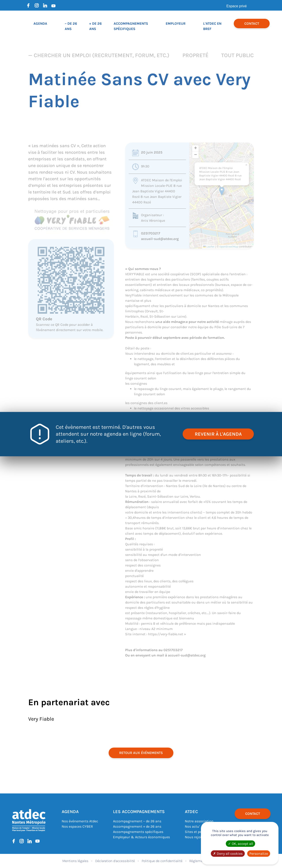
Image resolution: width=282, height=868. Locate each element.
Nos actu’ (192, 826)
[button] (222, 191)
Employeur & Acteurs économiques (141, 837)
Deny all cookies (228, 854)
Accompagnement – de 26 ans (137, 821)
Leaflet (209, 247)
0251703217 (151, 233)
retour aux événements (141, 753)
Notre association (199, 821)
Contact (252, 23)
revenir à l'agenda (218, 434)
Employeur (176, 23)
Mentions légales (75, 861)
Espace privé (237, 6)
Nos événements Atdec (80, 821)
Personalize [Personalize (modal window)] (259, 854)
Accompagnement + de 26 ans (137, 826)
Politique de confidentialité (162, 861)
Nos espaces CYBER (77, 826)
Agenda (40, 23)
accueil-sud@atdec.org (160, 239)
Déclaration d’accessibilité (115, 861)
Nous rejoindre (197, 837)
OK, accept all (240, 844)
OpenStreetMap (229, 247)
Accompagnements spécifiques (138, 832)
